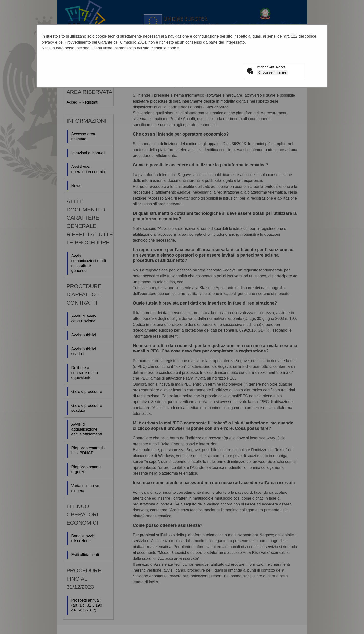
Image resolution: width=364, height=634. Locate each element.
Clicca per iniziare (272, 72)
